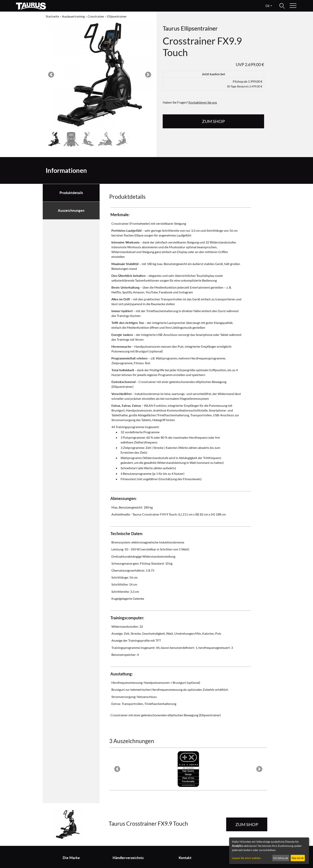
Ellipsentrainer (117, 16)
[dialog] (269, 851)
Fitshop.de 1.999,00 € (245, 84)
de (268, 6)
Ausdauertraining (73, 16)
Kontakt (185, 858)
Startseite (52, 16)
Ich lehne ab (281, 858)
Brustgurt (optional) (186, 682)
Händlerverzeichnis (128, 858)
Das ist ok (298, 858)
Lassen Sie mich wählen (246, 858)
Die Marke (71, 858)
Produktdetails (71, 193)
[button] (51, 75)
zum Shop (213, 121)
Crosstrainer (96, 16)
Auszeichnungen (71, 210)
